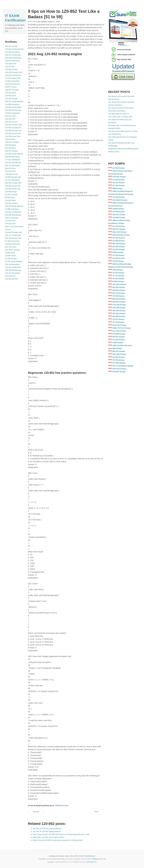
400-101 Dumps (11, 46)
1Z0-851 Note (10, 96)
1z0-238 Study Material (14, 154)
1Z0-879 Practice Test (14, 72)
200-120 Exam (11, 247)
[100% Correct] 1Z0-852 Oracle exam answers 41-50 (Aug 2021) (58, 840)
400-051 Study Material (14, 101)
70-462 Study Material (14, 261)
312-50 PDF (10, 66)
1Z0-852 (33, 22)
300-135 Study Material (14, 206)
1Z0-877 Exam (11, 87)
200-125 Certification (13, 55)
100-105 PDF (10, 119)
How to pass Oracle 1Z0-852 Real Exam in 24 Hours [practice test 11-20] (61, 834)
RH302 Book (10, 197)
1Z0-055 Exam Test (13, 136)
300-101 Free (10, 116)
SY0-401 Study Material (14, 49)
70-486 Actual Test (12, 241)
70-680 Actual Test (12, 81)
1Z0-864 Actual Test (13, 186)
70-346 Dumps (11, 258)
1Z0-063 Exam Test (13, 244)
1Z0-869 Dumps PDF (13, 130)
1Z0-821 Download (12, 113)
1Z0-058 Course (11, 174)
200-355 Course (11, 69)
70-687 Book (10, 253)
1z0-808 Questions (12, 104)
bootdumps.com (92, 862)
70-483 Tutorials (11, 194)
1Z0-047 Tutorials (12, 90)
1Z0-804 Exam (11, 192)
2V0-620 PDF (10, 224)
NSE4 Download (11, 218)
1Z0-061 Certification (13, 212)
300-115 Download (12, 165)
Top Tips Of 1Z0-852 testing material (47, 831)
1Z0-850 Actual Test (13, 133)
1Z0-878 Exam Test (13, 84)
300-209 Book (10, 145)
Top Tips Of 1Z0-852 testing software (47, 828)
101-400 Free (10, 221)
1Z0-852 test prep (62, 806)
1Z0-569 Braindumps (13, 270)
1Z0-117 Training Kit (13, 235)
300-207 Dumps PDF (13, 183)
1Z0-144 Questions (12, 264)
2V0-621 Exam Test (13, 189)
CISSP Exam (10, 139)
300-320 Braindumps (13, 58)
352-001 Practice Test (13, 125)
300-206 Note (10, 148)
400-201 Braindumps (13, 162)
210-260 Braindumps (13, 215)
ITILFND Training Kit (13, 128)
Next (97, 812)
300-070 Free (10, 168)
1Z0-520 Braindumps (13, 110)
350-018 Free (10, 276)
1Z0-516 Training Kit (13, 75)
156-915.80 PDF (11, 279)
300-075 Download (12, 61)
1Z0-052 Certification (13, 107)
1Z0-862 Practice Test (14, 232)
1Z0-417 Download (12, 273)
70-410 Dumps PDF (13, 78)
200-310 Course (11, 122)
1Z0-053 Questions (12, 52)
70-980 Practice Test (13, 177)
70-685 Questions (12, 209)
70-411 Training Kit (12, 180)
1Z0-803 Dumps (11, 98)
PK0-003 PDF (10, 171)
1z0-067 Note (10, 256)
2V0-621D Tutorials (12, 250)
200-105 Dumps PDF (13, 238)
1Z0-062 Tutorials (12, 142)
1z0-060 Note (10, 200)
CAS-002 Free (11, 64)
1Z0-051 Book (10, 93)
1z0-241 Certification (13, 267)
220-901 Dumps (11, 203)
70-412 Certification (13, 160)
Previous (36, 812)
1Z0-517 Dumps (11, 151)
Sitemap (96, 859)
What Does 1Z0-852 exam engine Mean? (49, 837)
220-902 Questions (12, 157)
